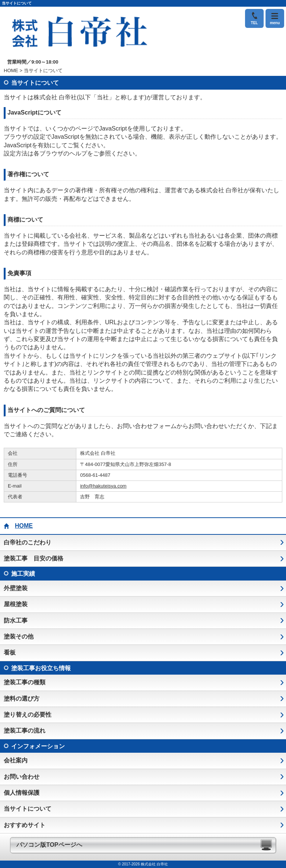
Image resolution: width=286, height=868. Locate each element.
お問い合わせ (22, 777)
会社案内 (16, 760)
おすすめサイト (25, 825)
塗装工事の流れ (25, 731)
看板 (10, 652)
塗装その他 (19, 636)
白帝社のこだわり (28, 542)
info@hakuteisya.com (103, 486)
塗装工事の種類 (25, 682)
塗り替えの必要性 (28, 715)
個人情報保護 (22, 793)
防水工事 (16, 621)
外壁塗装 (16, 588)
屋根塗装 (16, 604)
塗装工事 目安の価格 (34, 558)
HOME (11, 70)
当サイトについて (28, 809)
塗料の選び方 (22, 699)
